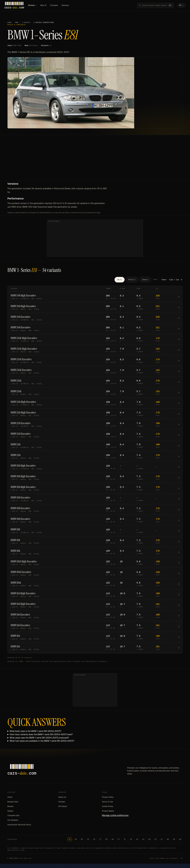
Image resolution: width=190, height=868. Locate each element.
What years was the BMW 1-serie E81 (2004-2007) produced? (39, 738)
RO (76, 840)
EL (162, 840)
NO (150, 840)
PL (125, 840)
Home (9, 23)
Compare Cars (13, 816)
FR (88, 840)
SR (107, 840)
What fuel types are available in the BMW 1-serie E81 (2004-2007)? (42, 742)
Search (10, 811)
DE (82, 840)
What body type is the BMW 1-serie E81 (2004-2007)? (36, 732)
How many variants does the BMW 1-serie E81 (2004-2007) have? (41, 735)
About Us (62, 798)
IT (100, 840)
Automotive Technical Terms (19, 825)
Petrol (132, 280)
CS (131, 840)
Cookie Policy (108, 807)
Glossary (68, 6)
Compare (57, 6)
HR (113, 840)
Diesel (145, 280)
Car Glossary (13, 821)
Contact (62, 802)
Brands (10, 807)
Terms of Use (107, 802)
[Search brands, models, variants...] (151, 6)
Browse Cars (13, 802)
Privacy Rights (108, 811)
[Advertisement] (95, 161)
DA (174, 840)
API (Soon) (63, 807)
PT (119, 840)
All (120, 280)
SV (156, 840)
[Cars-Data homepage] (17, 6)
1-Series (26, 23)
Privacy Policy (108, 798)
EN (70, 840)
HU (143, 840)
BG (168, 840)
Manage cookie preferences (115, 816)
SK (137, 840)
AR (180, 840)
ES (94, 840)
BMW (17, 23)
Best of (46, 6)
